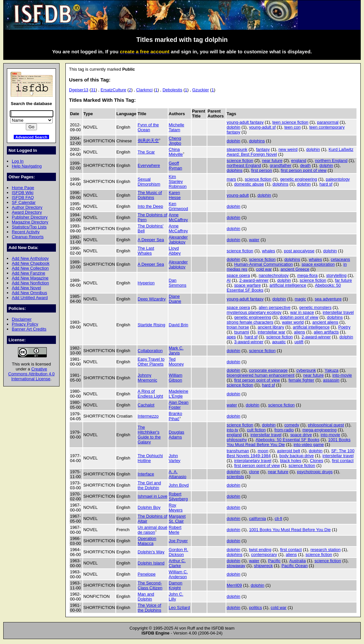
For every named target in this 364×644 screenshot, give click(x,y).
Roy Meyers (176, 508)
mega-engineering (320, 430)
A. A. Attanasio (178, 474)
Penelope (147, 574)
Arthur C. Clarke (177, 563)
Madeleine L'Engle (179, 394)
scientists (235, 477)
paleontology (338, 179)
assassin (331, 380)
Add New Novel (26, 288)
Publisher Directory (30, 217)
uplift (299, 342)
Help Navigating (27, 166)
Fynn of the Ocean (148, 127)
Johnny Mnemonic (147, 378)
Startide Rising (151, 325)
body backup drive (296, 456)
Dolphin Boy (149, 507)
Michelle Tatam (177, 127)
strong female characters (250, 322)
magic (300, 299)
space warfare (247, 285)
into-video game (309, 445)
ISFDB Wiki (23, 193)
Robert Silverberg (178, 496)
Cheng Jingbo (175, 141)
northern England (331, 161)
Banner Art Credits (29, 329)
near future (272, 161)
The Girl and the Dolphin (149, 485)
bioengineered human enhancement (260, 375)
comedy (292, 425)
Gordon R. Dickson (179, 552)
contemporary (264, 555)
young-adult (238, 195)
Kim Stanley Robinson (178, 181)
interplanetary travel (253, 461)
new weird (288, 149)
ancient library (271, 327)
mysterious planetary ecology (254, 312)
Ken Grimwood (178, 206)
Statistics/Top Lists (29, 227)
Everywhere (149, 165)
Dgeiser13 (79, 90)
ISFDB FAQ (23, 197)
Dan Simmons (178, 283)
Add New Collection (30, 268)
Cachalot (146, 405)
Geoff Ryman (175, 166)
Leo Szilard (179, 608)
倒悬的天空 (148, 141)
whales (269, 251)
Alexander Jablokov (178, 240)
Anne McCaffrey (178, 217)
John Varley (175, 458)
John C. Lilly (176, 597)
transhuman (238, 451)
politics (255, 608)
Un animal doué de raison (153, 530)
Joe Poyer (178, 541)
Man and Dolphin (146, 597)
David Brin (179, 325)
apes (231, 337)
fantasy (263, 149)
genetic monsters (315, 307)
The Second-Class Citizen (150, 585)
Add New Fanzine (28, 273)
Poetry (344, 327)
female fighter (301, 380)
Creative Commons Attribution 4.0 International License (31, 374)
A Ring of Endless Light (150, 394)
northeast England (244, 165)
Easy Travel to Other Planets (151, 362)
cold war (264, 269)
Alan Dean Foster (179, 405)
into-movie (342, 375)
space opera (238, 275)
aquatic (279, 342)
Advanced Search (31, 137)
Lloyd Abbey (175, 251)
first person (262, 170)
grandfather (281, 165)
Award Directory (27, 212)
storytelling (337, 275)
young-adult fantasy (245, 122)
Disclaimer (22, 319)
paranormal (328, 122)
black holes (291, 461)
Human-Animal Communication (263, 264)
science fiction (240, 161)
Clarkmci (144, 90)
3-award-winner (249, 342)
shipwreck (263, 566)
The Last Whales (146, 251)
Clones (317, 461)
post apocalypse (299, 251)
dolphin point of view (299, 317)
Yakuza (332, 370)
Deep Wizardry (152, 299)
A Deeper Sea (151, 240)
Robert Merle (175, 530)
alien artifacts (326, 332)
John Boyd (179, 485)
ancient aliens (325, 322)
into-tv (232, 430)
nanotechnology (274, 275)
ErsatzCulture (113, 90)
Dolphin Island (151, 563)
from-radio (284, 430)
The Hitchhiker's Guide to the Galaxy (149, 435)
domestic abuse (249, 184)
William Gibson (176, 378)
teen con (292, 127)
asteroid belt (289, 451)
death (305, 165)
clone (254, 472)
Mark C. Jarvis (176, 350)
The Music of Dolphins (150, 195)
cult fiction (256, 430)
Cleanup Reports (28, 237)
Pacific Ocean (295, 566)
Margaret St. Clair (177, 519)
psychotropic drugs (315, 472)
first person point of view (304, 170)
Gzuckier (201, 90)
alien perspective (275, 307)
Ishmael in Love (153, 496)
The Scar (146, 152)
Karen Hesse (175, 195)
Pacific (274, 561)
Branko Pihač (175, 416)
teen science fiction (290, 122)
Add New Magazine (30, 278)
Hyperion (146, 283)
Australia (298, 561)
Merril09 (234, 585)
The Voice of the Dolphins (149, 608)
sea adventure (328, 299)
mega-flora (307, 275)
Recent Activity (26, 232)
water (254, 240)
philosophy (237, 440)
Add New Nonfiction (30, 283)
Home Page (23, 188)
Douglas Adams (177, 435)
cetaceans (340, 259)
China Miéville (176, 152)
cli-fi (278, 519)
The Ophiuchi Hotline (150, 458)
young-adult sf (262, 127)
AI (229, 280)
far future (343, 280)
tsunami (242, 332)
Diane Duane (175, 299)
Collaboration (150, 351)
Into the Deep (150, 206)
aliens (300, 332)
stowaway (236, 566)
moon (263, 451)
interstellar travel (338, 312)
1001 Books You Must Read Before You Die (290, 530)
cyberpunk (306, 370)
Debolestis (172, 90)
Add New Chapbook (31, 263)
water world (293, 322)
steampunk (237, 149)
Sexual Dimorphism (149, 182)
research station (325, 550)
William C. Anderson (178, 574)
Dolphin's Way (151, 552)
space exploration (318, 264)
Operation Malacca (147, 541)
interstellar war (271, 332)
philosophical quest (326, 425)
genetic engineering (298, 179)
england (299, 161)
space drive (301, 435)
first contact (343, 461)
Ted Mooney (176, 362)
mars (231, 179)
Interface (146, 474)
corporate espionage (268, 370)
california (257, 519)
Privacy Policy (25, 324)
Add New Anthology (30, 258)
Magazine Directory (30, 222)
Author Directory (27, 207)
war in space (302, 312)
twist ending (260, 550)
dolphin (234, 127)
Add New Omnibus (29, 293)
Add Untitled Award (30, 298)
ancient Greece (295, 269)
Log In (18, 161)
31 (93, 90)
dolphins (257, 141)
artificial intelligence (288, 285)
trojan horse (238, 327)
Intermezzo (148, 416)
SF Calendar (24, 202)
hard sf (326, 184)
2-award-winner (254, 280)
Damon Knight (176, 585)
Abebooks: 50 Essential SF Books (288, 440)
